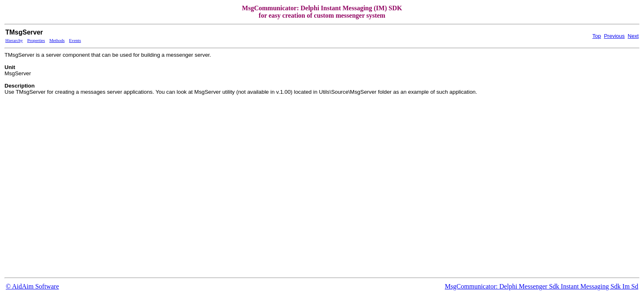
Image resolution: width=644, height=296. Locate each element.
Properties (36, 40)
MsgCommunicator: (472, 286)
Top (597, 36)
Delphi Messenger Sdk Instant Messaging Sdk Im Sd (569, 286)
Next (633, 36)
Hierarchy (14, 40)
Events (75, 40)
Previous (614, 36)
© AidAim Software (32, 286)
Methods (57, 40)
